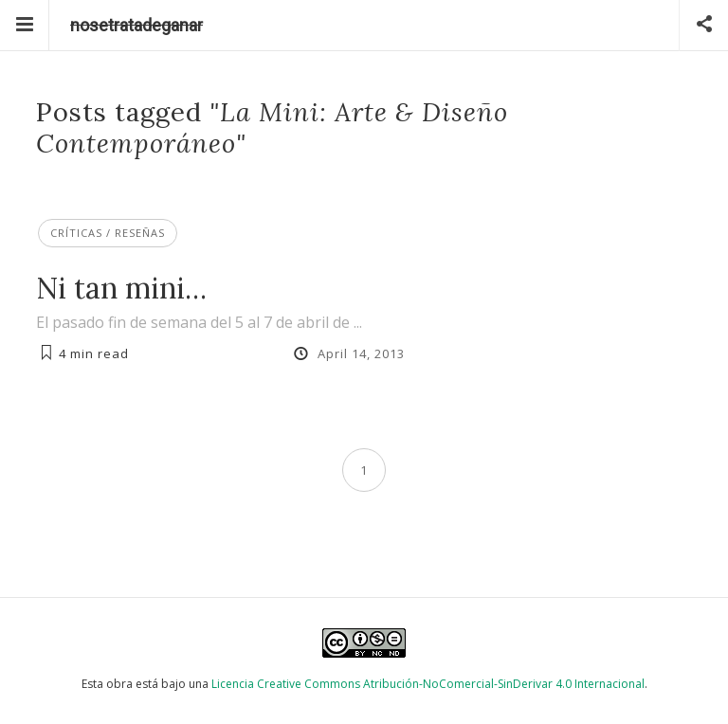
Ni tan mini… (121, 288)
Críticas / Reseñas (108, 233)
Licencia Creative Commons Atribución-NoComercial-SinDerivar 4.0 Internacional (428, 684)
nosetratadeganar (136, 25)
